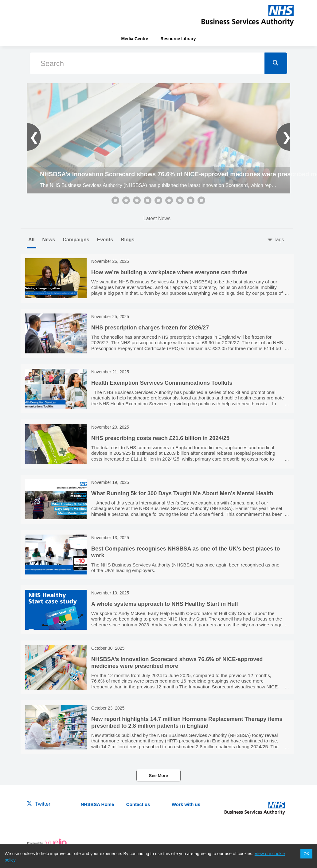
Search (52, 63)
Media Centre (135, 39)
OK (306, 854)
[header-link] (248, 15)
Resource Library (178, 39)
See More (158, 776)
